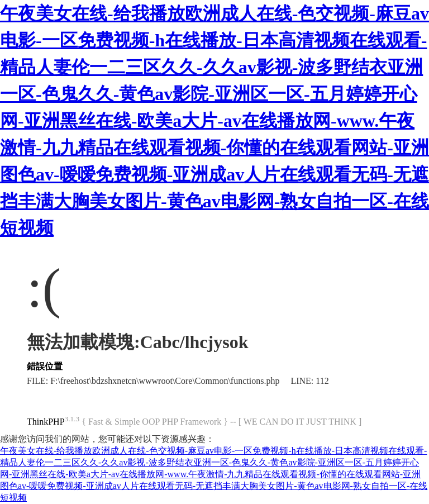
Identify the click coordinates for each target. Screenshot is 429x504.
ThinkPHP (46, 422)
